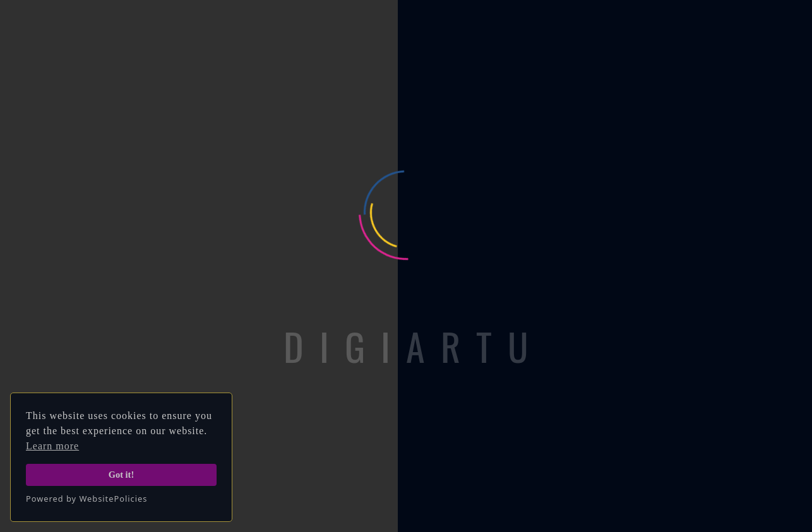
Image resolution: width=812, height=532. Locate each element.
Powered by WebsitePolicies (87, 499)
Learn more (52, 446)
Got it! (121, 475)
